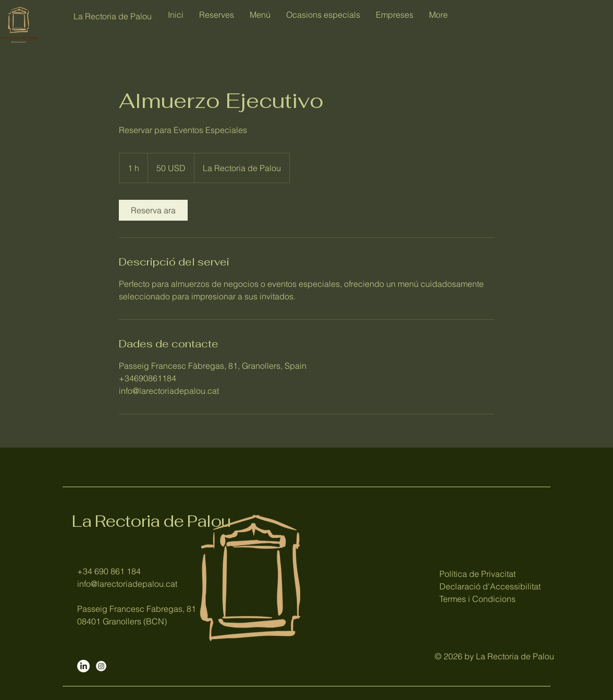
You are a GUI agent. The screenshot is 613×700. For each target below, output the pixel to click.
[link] (153, 210)
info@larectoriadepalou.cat (127, 584)
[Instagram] (101, 666)
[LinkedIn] (83, 666)
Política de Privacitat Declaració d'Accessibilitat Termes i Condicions (490, 586)
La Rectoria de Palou (151, 521)
